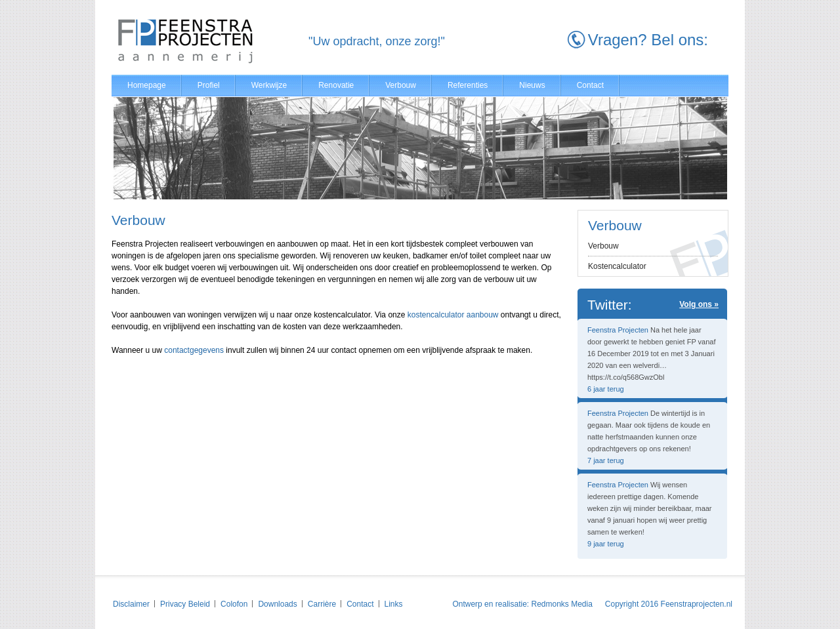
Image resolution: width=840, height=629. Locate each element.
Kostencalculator (617, 266)
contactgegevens (194, 350)
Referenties (468, 85)
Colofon (234, 604)
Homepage (147, 85)
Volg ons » (699, 304)
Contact (590, 85)
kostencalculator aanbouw (453, 315)
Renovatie (336, 85)
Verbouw (401, 85)
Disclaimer (131, 604)
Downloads (277, 604)
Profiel (209, 85)
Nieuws (532, 85)
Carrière (322, 604)
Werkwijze (269, 85)
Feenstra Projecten (618, 330)
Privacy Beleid (185, 604)
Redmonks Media (561, 604)
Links (394, 604)
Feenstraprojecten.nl (697, 604)
